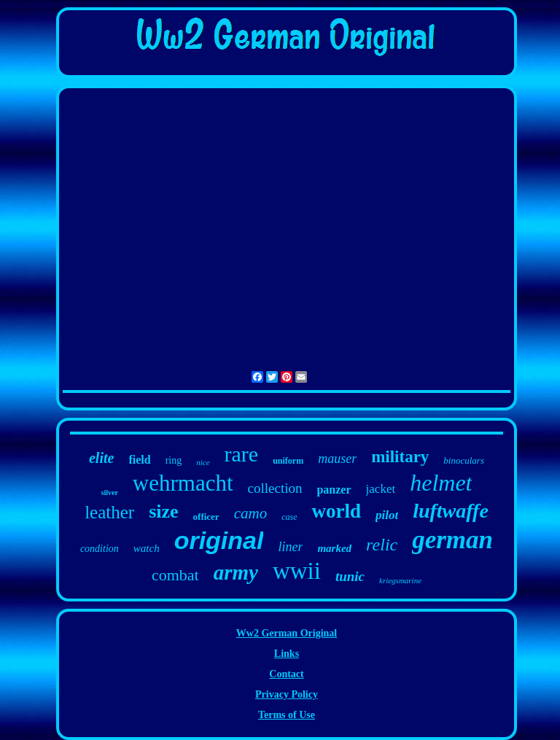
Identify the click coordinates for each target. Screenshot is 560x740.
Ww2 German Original (287, 633)
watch (147, 548)
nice (203, 462)
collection (275, 488)
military (400, 457)
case (289, 517)
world (336, 511)
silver (110, 492)
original (219, 540)
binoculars (464, 460)
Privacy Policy (287, 694)
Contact (286, 674)
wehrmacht (183, 483)
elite (101, 458)
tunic (350, 576)
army (236, 572)
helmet (441, 483)
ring (174, 460)
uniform (288, 461)
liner (290, 547)
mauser (337, 459)
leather (109, 512)
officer (206, 517)
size (163, 511)
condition (100, 549)
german (452, 540)
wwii (297, 571)
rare (242, 454)
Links (287, 654)
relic (382, 545)
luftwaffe (451, 511)
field (139, 460)
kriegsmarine (400, 580)
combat (175, 575)
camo (251, 513)
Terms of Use (287, 715)
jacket (381, 489)
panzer (334, 490)
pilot (387, 515)
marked (334, 548)
